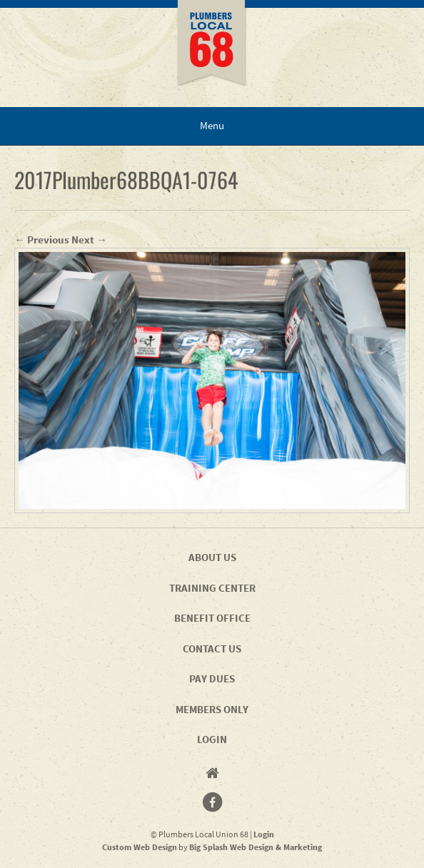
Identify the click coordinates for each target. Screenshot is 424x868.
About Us (212, 557)
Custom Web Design (140, 847)
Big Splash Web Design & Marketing (256, 847)
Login (212, 739)
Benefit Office (212, 618)
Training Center (212, 588)
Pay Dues (212, 678)
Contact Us (212, 649)
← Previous (42, 239)
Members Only (212, 709)
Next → (89, 239)
